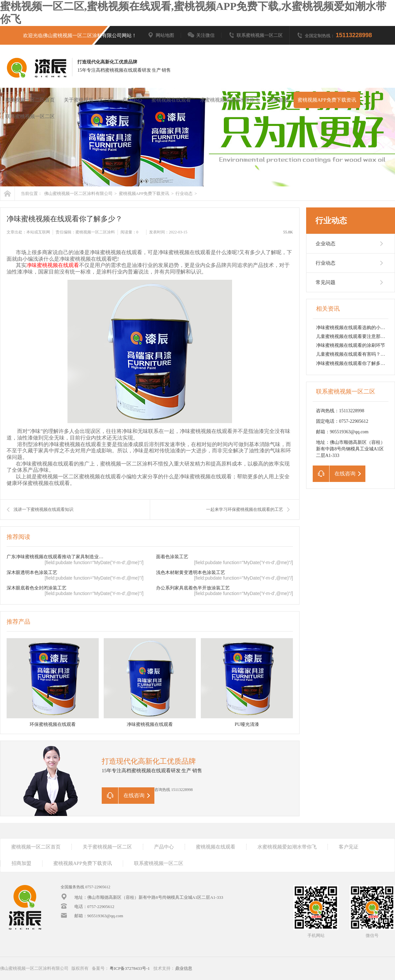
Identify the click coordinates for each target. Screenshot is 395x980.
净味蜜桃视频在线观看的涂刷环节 (351, 345)
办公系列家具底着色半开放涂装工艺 (193, 588)
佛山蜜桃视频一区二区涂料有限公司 (78, 193)
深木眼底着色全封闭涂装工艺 (37, 588)
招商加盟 (278, 100)
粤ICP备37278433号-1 (130, 968)
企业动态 (326, 244)
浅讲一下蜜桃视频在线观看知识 (43, 509)
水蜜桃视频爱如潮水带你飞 (230, 100)
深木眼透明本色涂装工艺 (32, 573)
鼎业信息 (184, 968)
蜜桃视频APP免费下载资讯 (327, 100)
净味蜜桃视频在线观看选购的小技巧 (353, 328)
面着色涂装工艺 (172, 557)
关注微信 (201, 35)
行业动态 (184, 193)
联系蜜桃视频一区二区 (255, 35)
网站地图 (161, 35)
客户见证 (349, 847)
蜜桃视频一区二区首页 (30, 100)
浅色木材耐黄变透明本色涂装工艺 (191, 573)
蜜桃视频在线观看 (171, 100)
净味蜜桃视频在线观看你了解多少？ (353, 363)
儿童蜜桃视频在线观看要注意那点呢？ (355, 336)
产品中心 (132, 100)
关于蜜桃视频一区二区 (89, 100)
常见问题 (326, 282)
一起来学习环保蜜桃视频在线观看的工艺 (245, 509)
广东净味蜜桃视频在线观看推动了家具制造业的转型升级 (56, 557)
